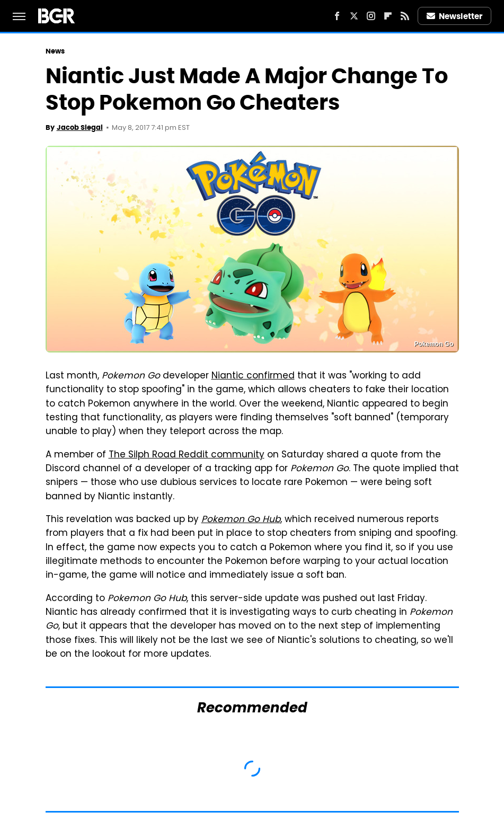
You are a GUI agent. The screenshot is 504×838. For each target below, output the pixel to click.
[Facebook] (337, 16)
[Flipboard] (388, 16)
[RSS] (405, 16)
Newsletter (455, 16)
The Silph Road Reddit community (187, 455)
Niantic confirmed (253, 376)
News (55, 51)
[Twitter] (354, 16)
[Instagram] (371, 16)
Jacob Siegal (80, 127)
